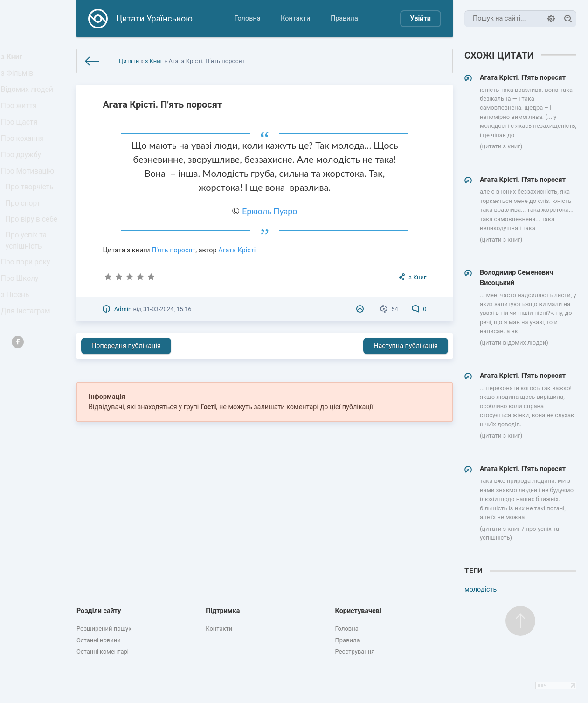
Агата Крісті (237, 250)
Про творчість (31, 212)
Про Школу (22, 317)
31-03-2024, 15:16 (167, 309)
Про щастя (21, 136)
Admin (123, 309)
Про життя (21, 116)
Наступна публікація (406, 346)
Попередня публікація (126, 346)
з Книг (15, 59)
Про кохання (24, 155)
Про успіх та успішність (28, 274)
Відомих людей (29, 97)
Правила (344, 18)
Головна (248, 18)
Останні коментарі (103, 651)
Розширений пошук (104, 629)
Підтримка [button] (223, 611)
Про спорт (25, 231)
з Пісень (18, 336)
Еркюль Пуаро (270, 211)
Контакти (295, 18)
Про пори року (27, 297)
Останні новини (99, 640)
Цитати (129, 61)
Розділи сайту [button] (99, 611)
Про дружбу (23, 174)
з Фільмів (20, 78)
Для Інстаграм (28, 355)
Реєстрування (355, 651)
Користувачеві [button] (358, 611)
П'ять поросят (173, 250)
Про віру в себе (33, 250)
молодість (481, 589)
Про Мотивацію (29, 193)
